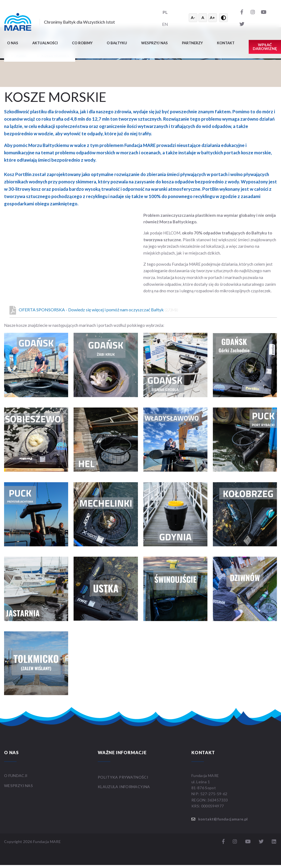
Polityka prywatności (123, 777)
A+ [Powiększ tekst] (212, 18)
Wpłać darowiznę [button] (265, 47)
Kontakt (226, 43)
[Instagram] (253, 12)
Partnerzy (192, 43)
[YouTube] (264, 12)
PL (165, 12)
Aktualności (45, 43)
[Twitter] (242, 24)
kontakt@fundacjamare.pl (223, 819)
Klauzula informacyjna (124, 787)
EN (165, 24)
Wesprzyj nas (154, 43)
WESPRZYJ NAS (19, 786)
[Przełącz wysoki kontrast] (223, 18)
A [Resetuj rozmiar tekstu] (203, 18)
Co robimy (82, 43)
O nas (13, 43)
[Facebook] (242, 12)
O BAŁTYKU (117, 43)
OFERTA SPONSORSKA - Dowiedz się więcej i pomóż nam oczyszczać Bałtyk (94, 310)
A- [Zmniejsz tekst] (193, 18)
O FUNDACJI (16, 775)
